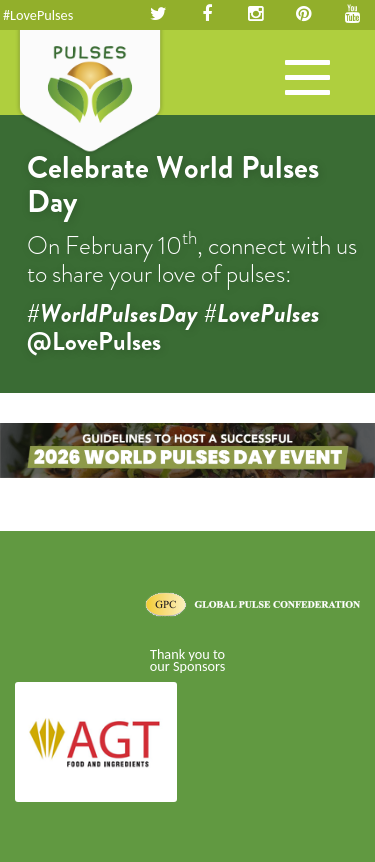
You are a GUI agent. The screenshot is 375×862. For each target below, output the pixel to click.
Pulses (90, 93)
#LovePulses (38, 15)
